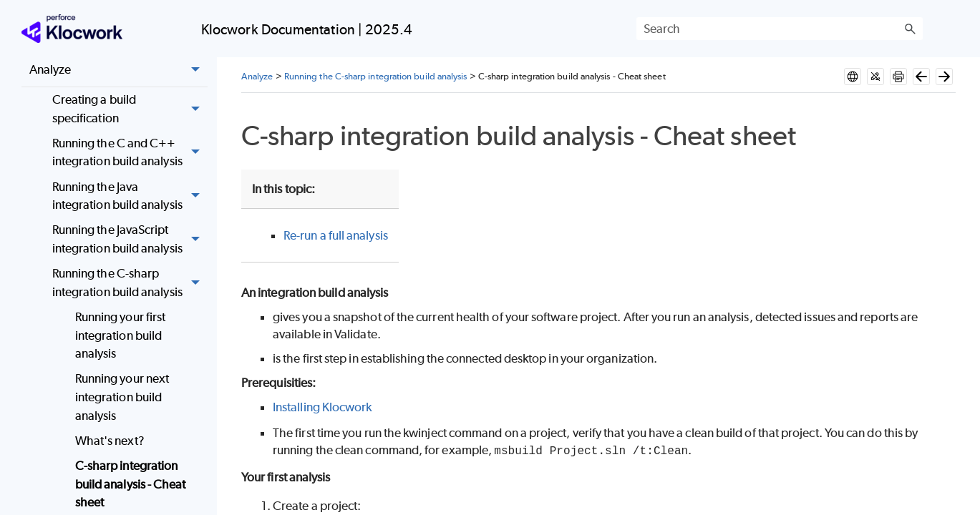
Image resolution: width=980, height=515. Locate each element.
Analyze (118, 70)
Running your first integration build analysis (120, 335)
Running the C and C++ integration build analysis (130, 153)
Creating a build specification (130, 109)
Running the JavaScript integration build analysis (130, 240)
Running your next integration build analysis (122, 397)
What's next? (110, 441)
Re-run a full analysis (336, 235)
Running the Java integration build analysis (130, 196)
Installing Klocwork (322, 407)
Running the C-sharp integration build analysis (130, 283)
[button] (910, 29)
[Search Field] (780, 29)
